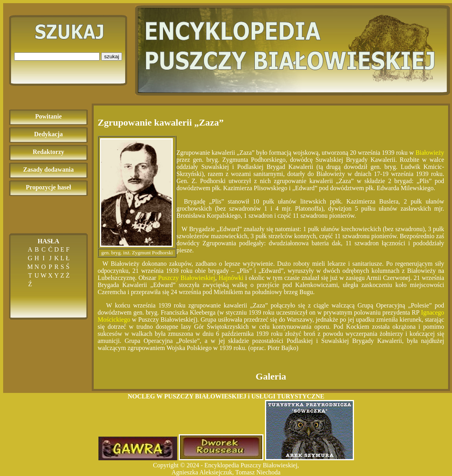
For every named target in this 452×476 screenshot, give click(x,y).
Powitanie (48, 116)
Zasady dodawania (49, 169)
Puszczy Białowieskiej (187, 278)
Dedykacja (49, 134)
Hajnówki (231, 278)
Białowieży (430, 153)
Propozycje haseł (49, 187)
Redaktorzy (48, 152)
